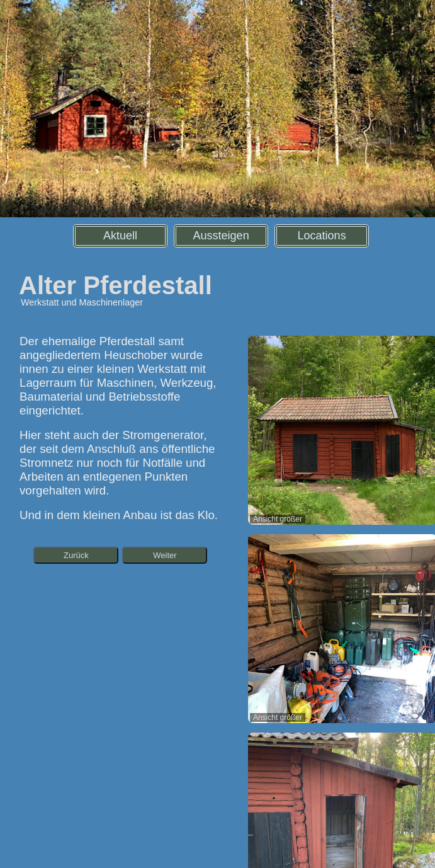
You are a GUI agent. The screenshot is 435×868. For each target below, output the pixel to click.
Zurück (76, 555)
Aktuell (120, 236)
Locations (322, 236)
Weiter (165, 555)
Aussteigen (221, 236)
